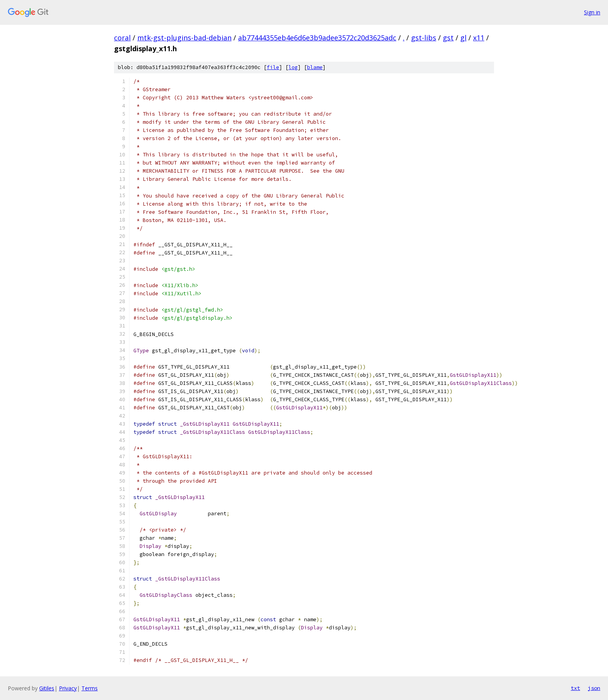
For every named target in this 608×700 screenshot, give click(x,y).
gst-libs (424, 38)
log (293, 67)
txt (575, 688)
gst (448, 38)
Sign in (592, 12)
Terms (90, 688)
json (594, 688)
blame (315, 67)
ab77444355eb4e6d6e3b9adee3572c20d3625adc (317, 38)
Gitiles (47, 688)
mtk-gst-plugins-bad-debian (184, 38)
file (273, 67)
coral (122, 38)
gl (463, 38)
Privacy (68, 688)
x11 (479, 38)
